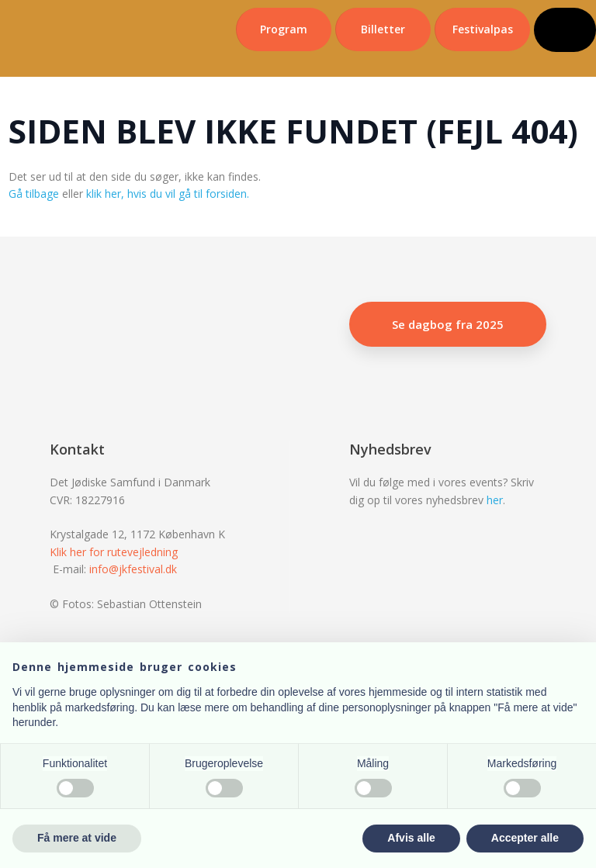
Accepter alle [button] (525, 838)
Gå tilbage (34, 194)
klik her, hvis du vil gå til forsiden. (168, 194)
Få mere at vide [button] (77, 838)
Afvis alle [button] (411, 838)
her (495, 500)
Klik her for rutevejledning (114, 552)
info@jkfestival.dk (133, 569)
